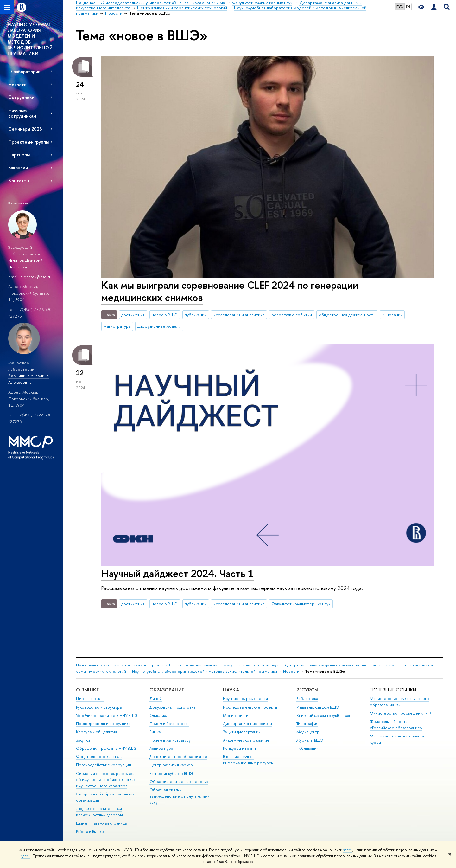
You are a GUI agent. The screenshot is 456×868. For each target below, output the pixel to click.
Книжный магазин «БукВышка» (323, 715)
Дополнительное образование (178, 757)
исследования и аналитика (239, 315)
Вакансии (18, 167)
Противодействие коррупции (104, 765)
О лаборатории (24, 71)
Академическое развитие (246, 740)
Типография (307, 724)
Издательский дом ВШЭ (318, 707)
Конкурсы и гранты (240, 748)
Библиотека (307, 699)
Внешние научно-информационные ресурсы (248, 760)
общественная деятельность (347, 315)
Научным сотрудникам (22, 113)
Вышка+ (156, 732)
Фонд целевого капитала (99, 757)
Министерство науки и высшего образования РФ (399, 702)
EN (408, 7)
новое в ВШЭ (165, 315)
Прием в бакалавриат (169, 724)
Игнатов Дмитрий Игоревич (25, 264)
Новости (17, 84)
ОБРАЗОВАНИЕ (167, 690)
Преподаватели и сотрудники (103, 724)
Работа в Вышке (90, 831)
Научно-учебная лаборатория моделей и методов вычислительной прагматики (205, 671)
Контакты (19, 180)
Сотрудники (21, 97)
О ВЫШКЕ (87, 690)
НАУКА (231, 690)
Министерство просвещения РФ (400, 713)
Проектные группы (28, 142)
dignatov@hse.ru (36, 277)
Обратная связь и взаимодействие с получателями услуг (180, 796)
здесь (348, 850)
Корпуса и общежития (97, 732)
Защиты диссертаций (242, 732)
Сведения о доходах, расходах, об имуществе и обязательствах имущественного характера (106, 780)
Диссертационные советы (247, 724)
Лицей (156, 699)
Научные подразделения (245, 699)
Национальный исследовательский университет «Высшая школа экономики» (147, 665)
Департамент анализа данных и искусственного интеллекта (339, 665)
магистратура (117, 326)
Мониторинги (236, 715)
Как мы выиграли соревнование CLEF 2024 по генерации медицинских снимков (230, 291)
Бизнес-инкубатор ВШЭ (171, 773)
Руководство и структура (99, 707)
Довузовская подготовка (172, 707)
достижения (133, 315)
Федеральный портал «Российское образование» (396, 725)
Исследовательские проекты (250, 707)
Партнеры (19, 154)
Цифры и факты (90, 699)
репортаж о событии (292, 315)
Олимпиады (160, 715)
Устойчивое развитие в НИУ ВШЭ (107, 715)
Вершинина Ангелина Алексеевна (28, 379)
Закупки (83, 740)
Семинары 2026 (25, 129)
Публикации (307, 748)
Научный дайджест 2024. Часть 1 (177, 573)
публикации (196, 315)
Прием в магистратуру (170, 740)
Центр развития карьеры (172, 765)
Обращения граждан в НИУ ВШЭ (106, 748)
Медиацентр (308, 732)
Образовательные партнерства (179, 782)
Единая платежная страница (101, 823)
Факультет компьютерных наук (301, 604)
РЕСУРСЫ (307, 690)
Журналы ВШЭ (310, 740)
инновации (392, 315)
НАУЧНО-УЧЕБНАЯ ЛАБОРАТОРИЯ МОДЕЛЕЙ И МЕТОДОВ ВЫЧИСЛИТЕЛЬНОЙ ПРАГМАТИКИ (30, 39)
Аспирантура (161, 748)
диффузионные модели (159, 326)
